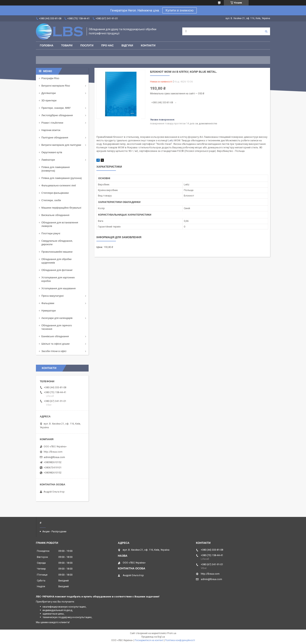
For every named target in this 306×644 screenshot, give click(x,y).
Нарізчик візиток (51, 130)
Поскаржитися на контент (149, 640)
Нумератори (49, 311)
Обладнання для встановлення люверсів (60, 224)
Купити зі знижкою (180, 10)
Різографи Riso (50, 78)
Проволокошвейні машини (57, 252)
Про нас (108, 45)
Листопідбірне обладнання (57, 115)
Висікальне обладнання (55, 215)
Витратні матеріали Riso (56, 86)
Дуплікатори (49, 93)
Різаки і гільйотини (52, 123)
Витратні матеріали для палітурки (61, 145)
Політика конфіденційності (180, 640)
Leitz (171, 140)
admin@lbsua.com (54, 457)
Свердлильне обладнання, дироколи (57, 243)
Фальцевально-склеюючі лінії (59, 185)
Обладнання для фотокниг (57, 270)
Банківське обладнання (55, 336)
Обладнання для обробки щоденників (56, 261)
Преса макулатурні (52, 296)
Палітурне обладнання (55, 138)
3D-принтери (49, 100)
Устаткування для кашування (58, 288)
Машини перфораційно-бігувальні (61, 208)
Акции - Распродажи (54, 531)
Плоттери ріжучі (51, 233)
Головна (47, 45)
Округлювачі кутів (52, 152)
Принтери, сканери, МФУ (56, 108)
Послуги (87, 45)
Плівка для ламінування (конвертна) (56, 169)
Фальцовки (48, 303)
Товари (67, 45)
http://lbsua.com (53, 452)
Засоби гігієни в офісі (54, 351)
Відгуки (127, 45)
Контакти (148, 45)
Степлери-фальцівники (55, 193)
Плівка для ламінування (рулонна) (62, 178)
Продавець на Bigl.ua (153, 637)
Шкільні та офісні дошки (55, 344)
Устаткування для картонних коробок (58, 279)
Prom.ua (172, 633)
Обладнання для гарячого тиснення (57, 327)
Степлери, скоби (51, 200)
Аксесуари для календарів (57, 318)
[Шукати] (266, 31)
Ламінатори (48, 160)
